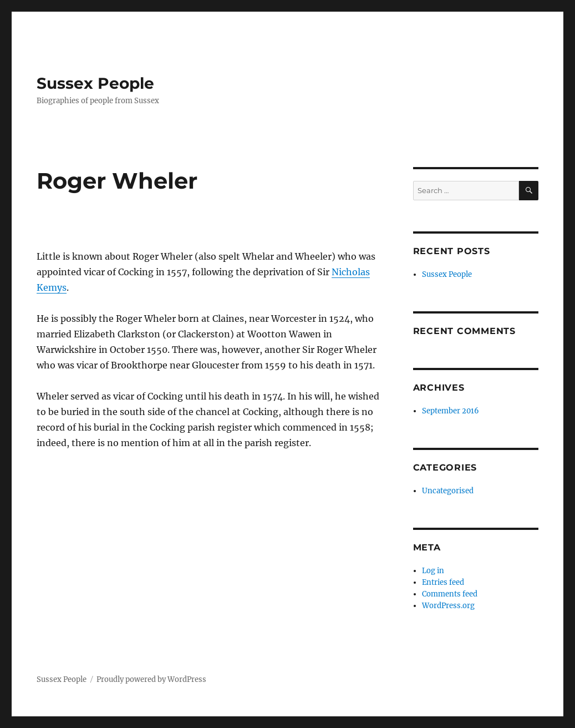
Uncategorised (448, 491)
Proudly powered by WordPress (151, 679)
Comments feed (450, 594)
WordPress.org (448, 606)
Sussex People (95, 83)
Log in (433, 571)
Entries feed (443, 582)
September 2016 (451, 411)
